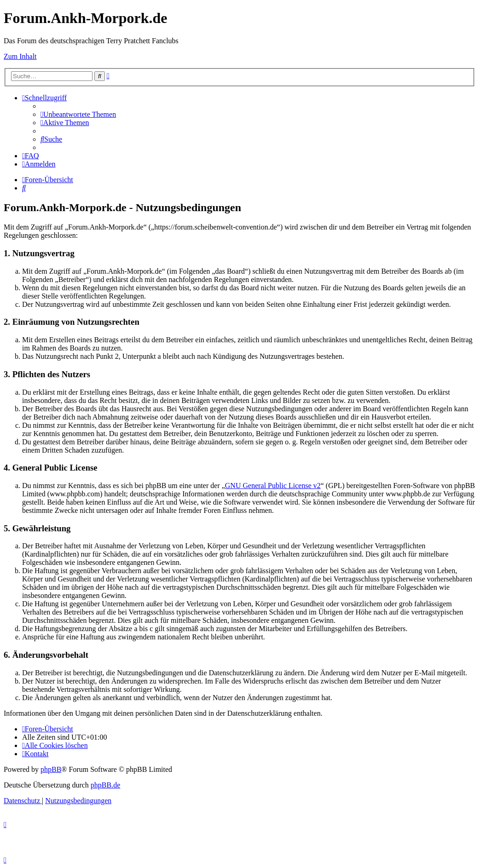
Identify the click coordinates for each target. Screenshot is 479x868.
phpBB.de (105, 785)
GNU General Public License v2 (273, 486)
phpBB (51, 769)
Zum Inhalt (20, 56)
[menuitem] (78, 114)
